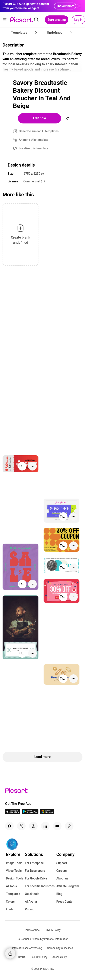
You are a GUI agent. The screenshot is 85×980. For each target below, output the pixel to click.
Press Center (65, 902)
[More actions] (32, 466)
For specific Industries (40, 886)
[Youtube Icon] (57, 826)
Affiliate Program (68, 886)
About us (62, 878)
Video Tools (14, 871)
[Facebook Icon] (9, 826)
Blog (59, 894)
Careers (62, 871)
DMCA (22, 957)
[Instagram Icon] (33, 826)
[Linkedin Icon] (45, 826)
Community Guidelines (60, 948)
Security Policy (39, 957)
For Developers (35, 871)
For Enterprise (34, 863)
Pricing (30, 909)
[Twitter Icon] (21, 826)
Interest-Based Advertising (27, 948)
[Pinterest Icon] (69, 826)
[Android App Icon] (30, 813)
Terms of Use (32, 930)
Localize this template (34, 148)
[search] (36, 20)
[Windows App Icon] (47, 813)
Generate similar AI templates (39, 131)
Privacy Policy (53, 930)
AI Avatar (31, 902)
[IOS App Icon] (13, 813)
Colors (10, 902)
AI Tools (11, 886)
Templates (13, 894)
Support (62, 863)
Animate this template (34, 140)
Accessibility (59, 957)
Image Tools (14, 863)
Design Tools (15, 878)
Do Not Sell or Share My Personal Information (42, 939)
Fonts (10, 909)
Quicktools (32, 894)
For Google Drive (36, 878)
